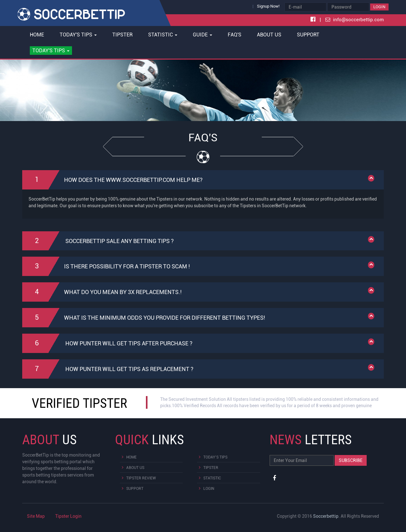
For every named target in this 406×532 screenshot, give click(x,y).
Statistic (212, 478)
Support (308, 35)
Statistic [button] (163, 35)
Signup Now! (268, 6)
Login (379, 7)
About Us (269, 35)
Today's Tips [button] (78, 35)
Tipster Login (68, 516)
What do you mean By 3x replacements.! (107, 292)
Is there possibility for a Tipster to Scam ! (111, 266)
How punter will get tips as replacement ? (113, 369)
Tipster (122, 35)
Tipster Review (141, 478)
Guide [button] (203, 35)
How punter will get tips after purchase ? (112, 343)
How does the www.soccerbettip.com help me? (117, 180)
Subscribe (351, 460)
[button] (51, 51)
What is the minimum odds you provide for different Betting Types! (148, 318)
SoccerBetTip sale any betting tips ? (103, 241)
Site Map (36, 516)
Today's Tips (215, 457)
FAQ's (235, 35)
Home (37, 35)
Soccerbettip (326, 516)
